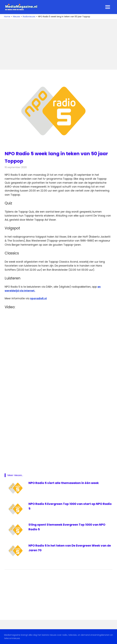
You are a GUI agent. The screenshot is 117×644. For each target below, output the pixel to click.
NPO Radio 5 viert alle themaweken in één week (64, 483)
